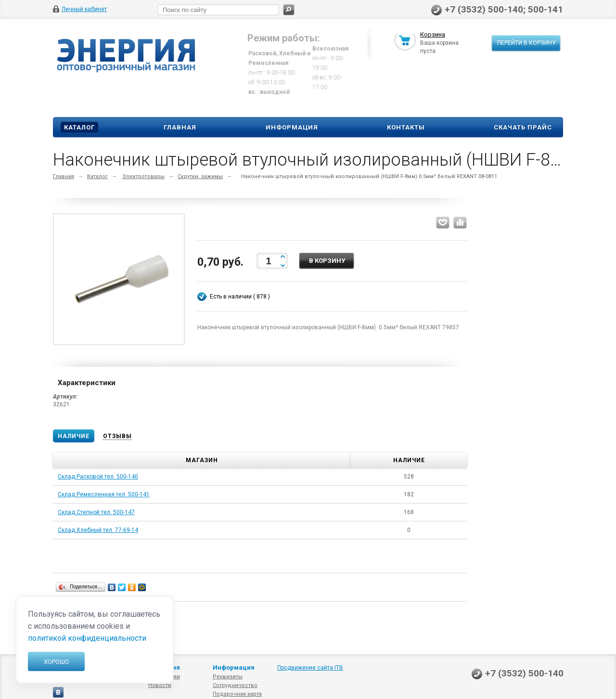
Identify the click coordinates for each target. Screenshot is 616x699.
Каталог (79, 127)
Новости (160, 685)
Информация (292, 127)
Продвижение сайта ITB (310, 668)
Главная (180, 127)
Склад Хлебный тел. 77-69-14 (98, 530)
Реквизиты (228, 677)
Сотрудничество (235, 685)
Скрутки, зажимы (200, 176)
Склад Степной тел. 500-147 (96, 512)
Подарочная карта (237, 694)
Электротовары (143, 176)
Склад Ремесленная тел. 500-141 (104, 494)
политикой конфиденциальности (87, 638)
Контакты (406, 127)
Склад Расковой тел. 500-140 (98, 477)
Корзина (433, 35)
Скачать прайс (523, 127)
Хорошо (57, 662)
